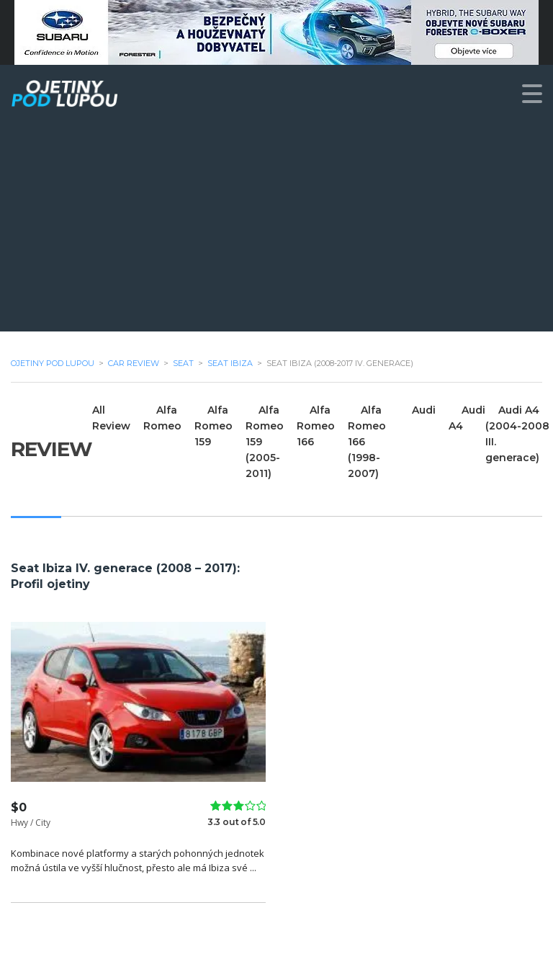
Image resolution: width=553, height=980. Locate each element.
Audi (424, 410)
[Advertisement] (276, 231)
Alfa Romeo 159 (213, 426)
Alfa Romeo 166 (316, 426)
